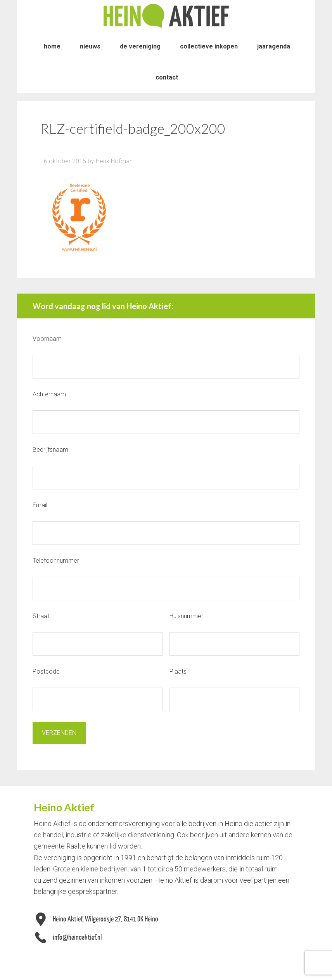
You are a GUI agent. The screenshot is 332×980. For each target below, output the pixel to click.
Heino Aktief (166, 16)
